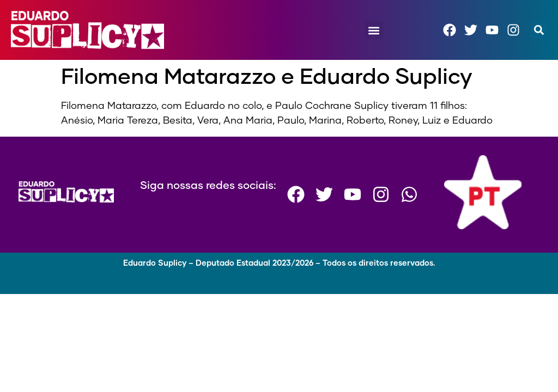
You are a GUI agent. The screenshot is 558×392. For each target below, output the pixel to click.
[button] (374, 30)
